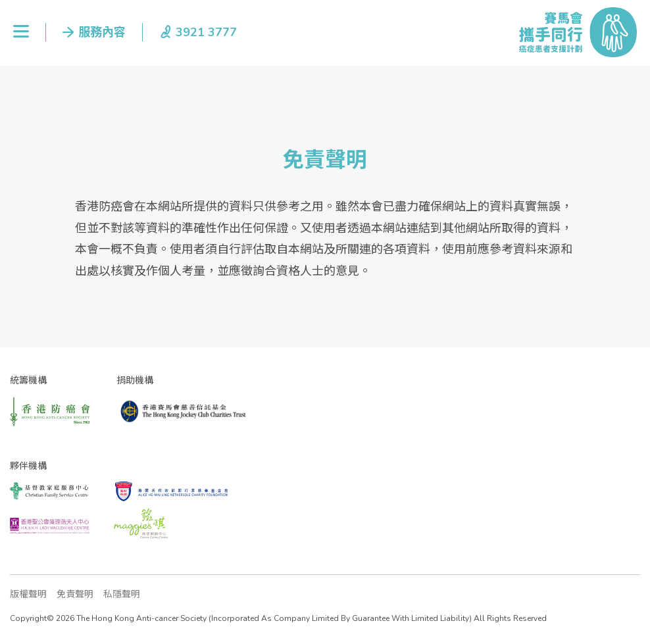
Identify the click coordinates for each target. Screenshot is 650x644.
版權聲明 (28, 594)
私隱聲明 (122, 594)
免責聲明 (75, 594)
